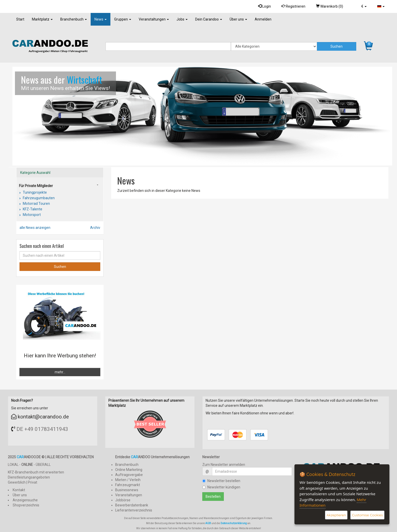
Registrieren (293, 6)
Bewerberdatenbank (132, 505)
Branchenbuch (74, 19)
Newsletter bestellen (221, 481)
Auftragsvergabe (129, 475)
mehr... (60, 372)
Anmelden (263, 19)
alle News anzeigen (35, 228)
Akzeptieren (336, 515)
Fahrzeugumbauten (38, 198)
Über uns (238, 19)
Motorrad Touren (36, 204)
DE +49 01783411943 (42, 429)
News (101, 19)
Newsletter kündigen (221, 487)
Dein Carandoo (209, 19)
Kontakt (19, 490)
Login (264, 6)
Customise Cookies (367, 515)
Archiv (95, 228)
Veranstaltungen (154, 19)
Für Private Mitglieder (36, 186)
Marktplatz (42, 19)
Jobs (182, 19)
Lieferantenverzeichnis (134, 510)
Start (20, 19)
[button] (364, 6)
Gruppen (123, 19)
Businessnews (127, 490)
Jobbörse (123, 500)
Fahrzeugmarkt (128, 485)
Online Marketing (129, 470)
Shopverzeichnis (26, 505)
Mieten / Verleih (128, 480)
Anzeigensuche (25, 500)
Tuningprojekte (34, 192)
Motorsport (31, 215)
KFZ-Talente (32, 209)
